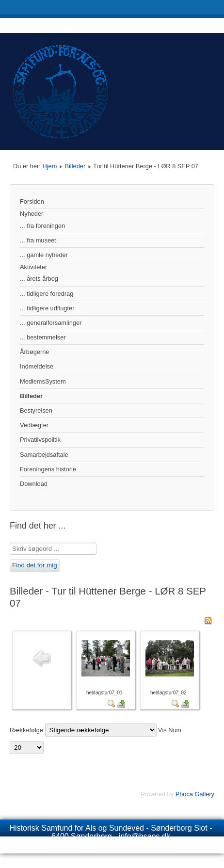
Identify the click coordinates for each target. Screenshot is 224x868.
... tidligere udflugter (47, 308)
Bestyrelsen (36, 410)
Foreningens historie (48, 469)
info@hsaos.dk (144, 836)
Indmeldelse (37, 366)
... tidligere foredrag (47, 294)
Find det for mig (35, 565)
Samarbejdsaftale (44, 455)
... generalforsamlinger (51, 323)
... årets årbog (39, 279)
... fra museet (38, 240)
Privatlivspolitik (40, 440)
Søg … (10, 543)
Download (34, 484)
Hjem (49, 166)
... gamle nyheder (44, 255)
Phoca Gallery (195, 794)
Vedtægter (34, 425)
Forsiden (32, 201)
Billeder (75, 166)
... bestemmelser (43, 337)
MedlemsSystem (43, 381)
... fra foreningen (42, 226)
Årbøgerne (34, 352)
